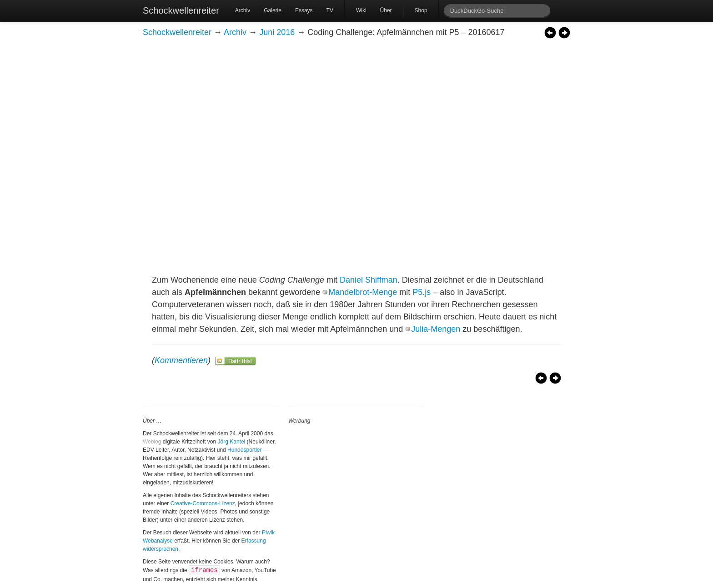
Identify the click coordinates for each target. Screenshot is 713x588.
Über (386, 10)
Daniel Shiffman (369, 280)
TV (330, 10)
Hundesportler (244, 450)
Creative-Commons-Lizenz (203, 503)
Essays (304, 10)
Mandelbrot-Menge (363, 292)
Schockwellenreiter (181, 10)
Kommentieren (181, 360)
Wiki (361, 10)
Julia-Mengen (436, 329)
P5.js (422, 292)
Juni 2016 (277, 32)
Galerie (273, 10)
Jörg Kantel (232, 442)
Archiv (243, 10)
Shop (421, 10)
